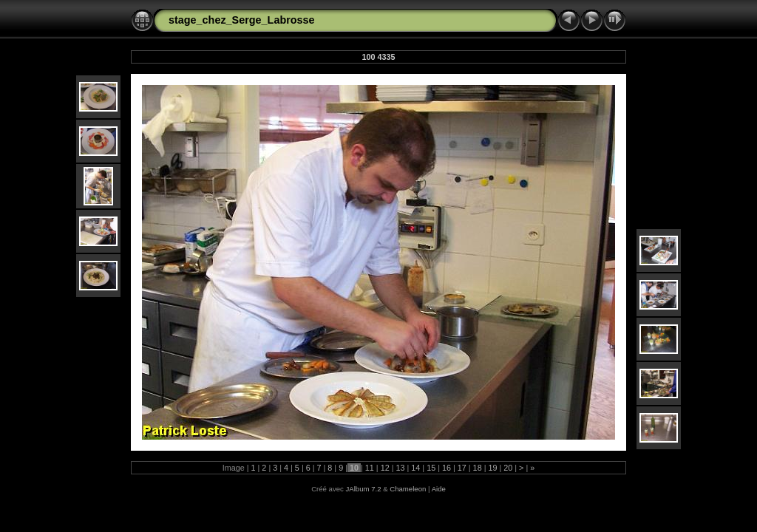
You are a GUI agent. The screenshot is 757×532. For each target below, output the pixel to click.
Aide (439, 489)
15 (431, 468)
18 (478, 468)
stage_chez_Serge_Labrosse (242, 20)
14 (415, 468)
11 (370, 468)
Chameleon (408, 489)
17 (462, 468)
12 (385, 468)
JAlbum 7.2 (364, 489)
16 (447, 468)
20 (508, 468)
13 (400, 468)
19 (492, 468)
